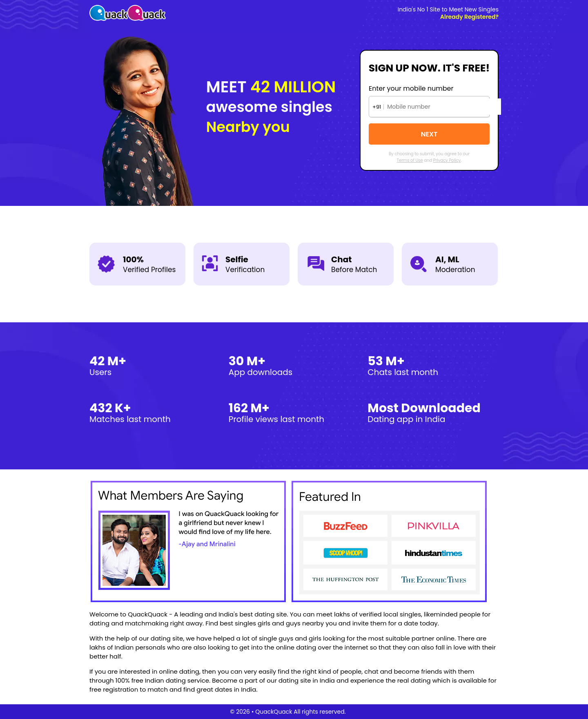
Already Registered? (469, 17)
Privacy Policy (447, 160)
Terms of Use (410, 160)
